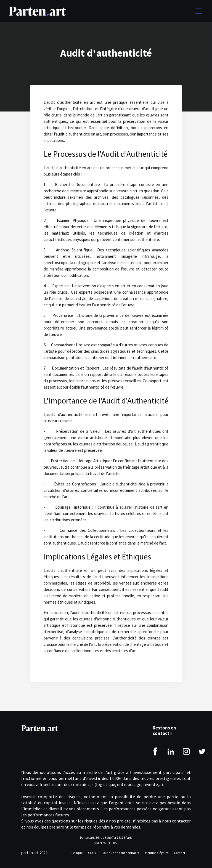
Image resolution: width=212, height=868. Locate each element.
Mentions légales (157, 853)
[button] (198, 11)
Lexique (77, 853)
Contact (180, 853)
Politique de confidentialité (120, 853)
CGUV (92, 853)
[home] (37, 11)
